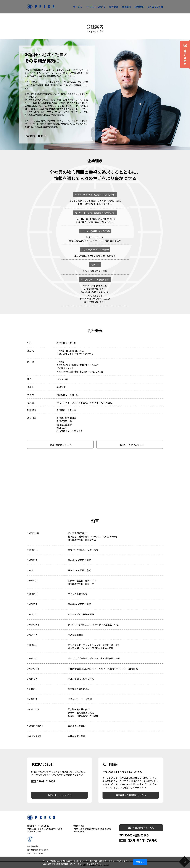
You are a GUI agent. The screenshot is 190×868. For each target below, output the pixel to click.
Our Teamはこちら (59, 445)
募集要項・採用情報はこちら (130, 795)
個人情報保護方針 (34, 846)
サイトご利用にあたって (36, 854)
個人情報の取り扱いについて (38, 850)
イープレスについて (96, 7)
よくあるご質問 (155, 7)
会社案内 (126, 7)
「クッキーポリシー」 (78, 864)
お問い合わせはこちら (131, 445)
